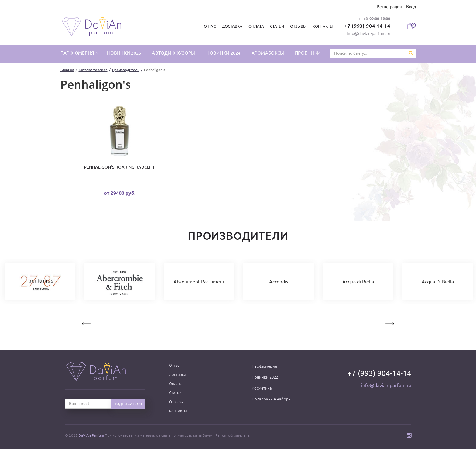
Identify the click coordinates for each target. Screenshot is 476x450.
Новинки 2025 (124, 53)
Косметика (262, 389)
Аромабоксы (268, 53)
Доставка (232, 26)
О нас (209, 26)
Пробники (308, 53)
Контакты (323, 26)
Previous (87, 323)
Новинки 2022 (265, 378)
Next (389, 323)
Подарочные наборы (272, 400)
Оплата (256, 26)
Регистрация (389, 7)
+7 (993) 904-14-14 (367, 26)
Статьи (276, 26)
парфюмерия (78, 53)
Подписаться (128, 404)
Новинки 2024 (223, 53)
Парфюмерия (264, 367)
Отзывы (298, 26)
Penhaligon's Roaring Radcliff (120, 167)
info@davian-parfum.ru (368, 33)
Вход (411, 7)
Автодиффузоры (173, 53)
